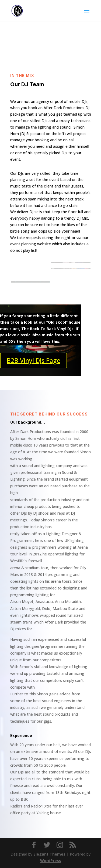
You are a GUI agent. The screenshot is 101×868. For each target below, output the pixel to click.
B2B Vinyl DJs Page (34, 360)
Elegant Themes (49, 854)
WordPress (51, 861)
